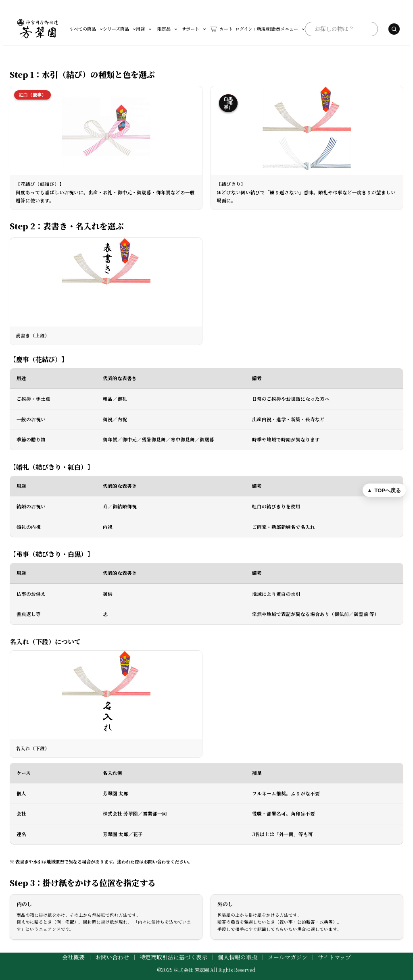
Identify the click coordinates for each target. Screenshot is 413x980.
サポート (179, 29)
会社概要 (73, 957)
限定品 (155, 29)
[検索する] (378, 29)
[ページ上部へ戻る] (384, 490)
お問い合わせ (112, 957)
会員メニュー (261, 29)
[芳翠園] (38, 29)
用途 (134, 29)
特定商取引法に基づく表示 (173, 957)
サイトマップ (334, 957)
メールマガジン (288, 957)
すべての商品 (87, 29)
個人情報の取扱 (238, 957)
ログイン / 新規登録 (223, 29)
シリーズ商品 (115, 29)
